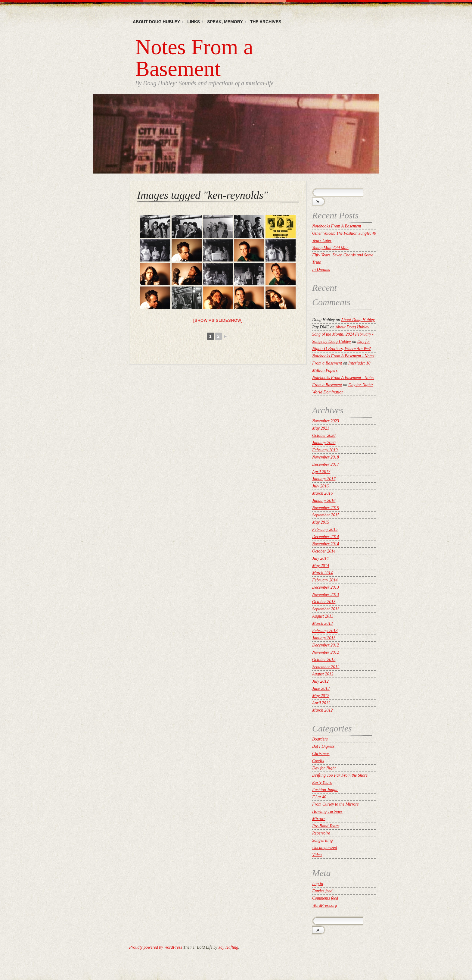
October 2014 (324, 551)
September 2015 (326, 515)
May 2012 (321, 696)
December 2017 (326, 464)
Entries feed (322, 891)
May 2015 (321, 522)
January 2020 (324, 443)
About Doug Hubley (156, 22)
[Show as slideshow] (218, 320)
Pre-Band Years (325, 826)
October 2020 (324, 435)
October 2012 (324, 660)
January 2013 (324, 638)
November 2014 (326, 544)
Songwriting (322, 840)
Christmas (321, 754)
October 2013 (324, 602)
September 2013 (326, 609)
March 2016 (322, 493)
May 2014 (321, 566)
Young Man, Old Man (330, 248)
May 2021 (321, 428)
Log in (318, 884)
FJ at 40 (319, 797)
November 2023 (326, 421)
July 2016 (320, 486)
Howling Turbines (327, 811)
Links (194, 22)
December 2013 (326, 587)
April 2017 (321, 472)
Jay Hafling (228, 947)
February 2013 (325, 631)
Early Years (322, 783)
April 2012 (321, 703)
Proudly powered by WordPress (156, 947)
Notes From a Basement (194, 58)
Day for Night (324, 768)
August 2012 (323, 674)
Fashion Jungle (325, 790)
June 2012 (321, 689)
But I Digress (323, 746)
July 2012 (320, 681)
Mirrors (319, 819)
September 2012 (326, 667)
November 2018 (326, 457)
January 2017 (324, 479)
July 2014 (320, 558)
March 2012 (322, 710)
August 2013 (323, 616)
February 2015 (325, 529)
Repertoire (321, 833)
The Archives (266, 22)
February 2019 (325, 450)
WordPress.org (324, 905)
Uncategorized (324, 848)
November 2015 (326, 508)
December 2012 (326, 645)
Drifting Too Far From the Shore (340, 775)
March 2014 (322, 573)
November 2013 (326, 595)
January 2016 (324, 501)
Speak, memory (225, 22)
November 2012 (326, 652)
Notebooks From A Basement (337, 226)
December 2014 (326, 537)
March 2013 (322, 623)
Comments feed (325, 898)
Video (317, 855)
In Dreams (321, 269)
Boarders (320, 739)
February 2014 (325, 580)
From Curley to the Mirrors (335, 804)
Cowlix (318, 761)
